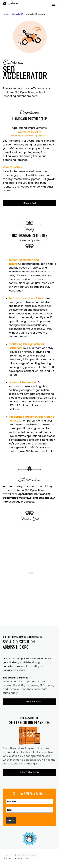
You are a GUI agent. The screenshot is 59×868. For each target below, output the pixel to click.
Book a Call (30, 203)
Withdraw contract (27, 855)
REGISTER (11, 820)
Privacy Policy (9, 855)
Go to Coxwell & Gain (30, 702)
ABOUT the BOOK (29, 772)
